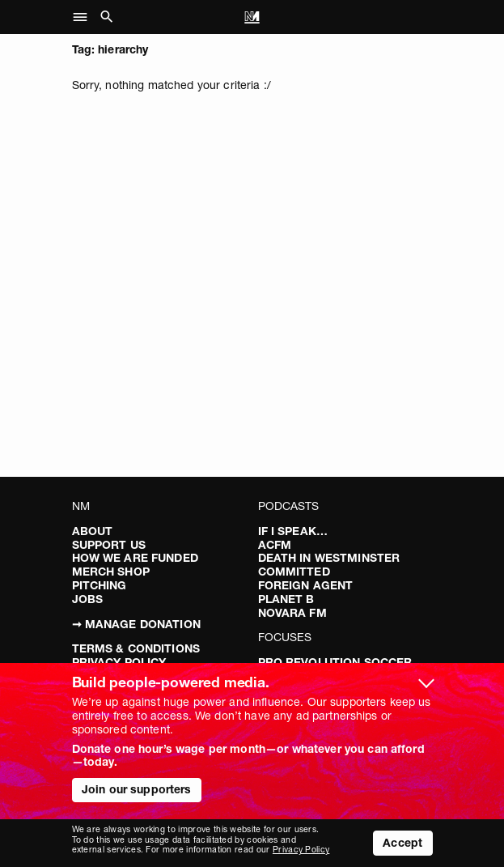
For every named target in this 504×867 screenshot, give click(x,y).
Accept (402, 843)
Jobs (88, 599)
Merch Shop (111, 572)
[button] (85, 17)
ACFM (275, 545)
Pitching (100, 585)
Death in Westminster (329, 558)
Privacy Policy (301, 850)
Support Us (109, 545)
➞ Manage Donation (136, 624)
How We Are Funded (135, 558)
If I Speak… (293, 531)
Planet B (286, 599)
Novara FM (292, 613)
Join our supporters (137, 789)
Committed (294, 572)
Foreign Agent (306, 585)
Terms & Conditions (136, 648)
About (93, 531)
